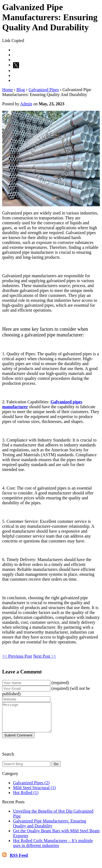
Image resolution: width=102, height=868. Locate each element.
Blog (21, 90)
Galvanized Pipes (44, 90)
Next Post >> (45, 656)
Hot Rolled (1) (26, 798)
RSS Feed (19, 861)
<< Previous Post (17, 656)
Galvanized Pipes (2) (31, 788)
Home (7, 90)
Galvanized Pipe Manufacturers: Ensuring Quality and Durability (50, 829)
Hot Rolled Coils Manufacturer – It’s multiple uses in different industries (53, 849)
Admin (26, 104)
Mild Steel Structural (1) (34, 793)
